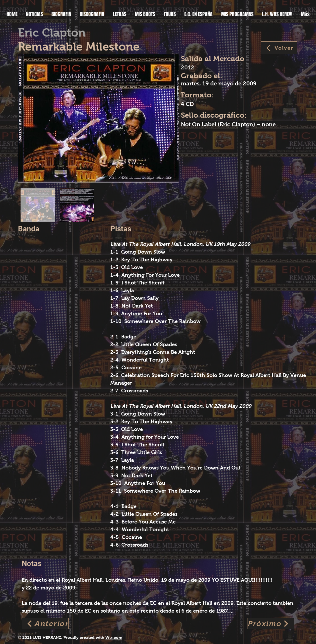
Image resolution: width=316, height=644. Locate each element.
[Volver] (279, 48)
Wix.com (114, 637)
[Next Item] (169, 118)
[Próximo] (271, 623)
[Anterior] (45, 623)
